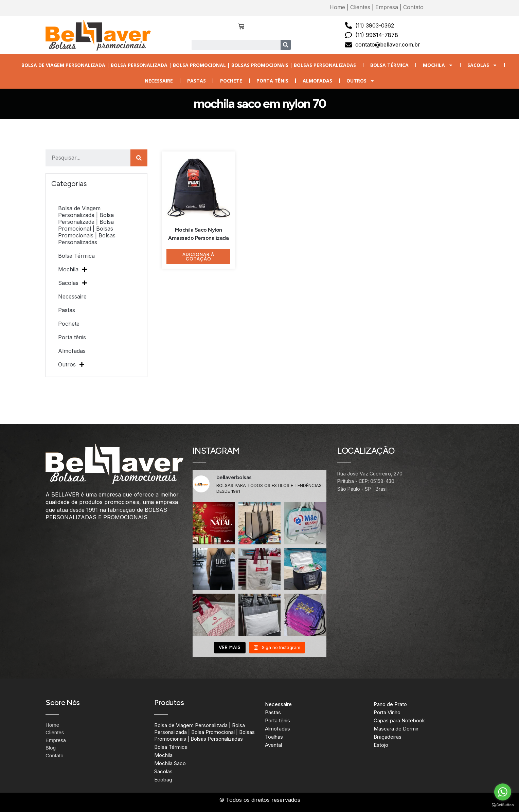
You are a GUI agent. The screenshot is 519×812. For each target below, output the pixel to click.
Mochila (438, 65)
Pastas (196, 81)
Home (337, 7)
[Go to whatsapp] (503, 792)
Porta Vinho (387, 712)
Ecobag (163, 780)
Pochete (231, 81)
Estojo (381, 745)
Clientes (360, 7)
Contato (413, 7)
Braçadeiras (388, 737)
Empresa (387, 7)
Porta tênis (272, 81)
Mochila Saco (170, 763)
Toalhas (274, 737)
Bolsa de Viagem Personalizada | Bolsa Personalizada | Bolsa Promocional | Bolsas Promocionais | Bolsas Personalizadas (189, 65)
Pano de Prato (390, 704)
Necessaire (159, 81)
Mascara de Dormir (396, 729)
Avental (273, 745)
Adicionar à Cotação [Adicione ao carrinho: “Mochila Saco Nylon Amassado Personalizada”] (198, 257)
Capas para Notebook (399, 720)
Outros (361, 81)
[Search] (286, 45)
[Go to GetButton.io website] (503, 805)
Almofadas (317, 81)
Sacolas (482, 65)
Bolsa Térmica (389, 65)
